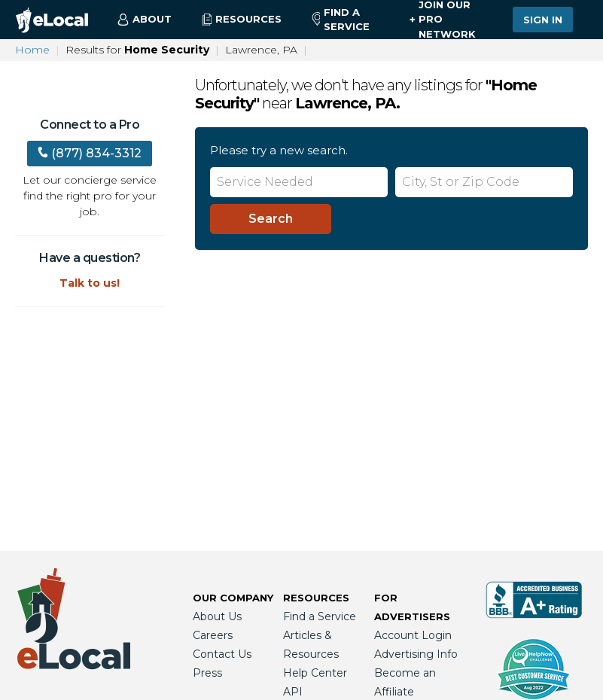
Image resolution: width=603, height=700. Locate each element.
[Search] (271, 219)
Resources (316, 598)
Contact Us (222, 654)
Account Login (413, 635)
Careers (213, 635)
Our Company (233, 598)
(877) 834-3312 (90, 153)
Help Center (315, 673)
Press (207, 673)
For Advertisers (412, 607)
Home (32, 50)
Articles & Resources (311, 645)
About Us (217, 616)
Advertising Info (416, 654)
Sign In (543, 20)
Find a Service (341, 20)
